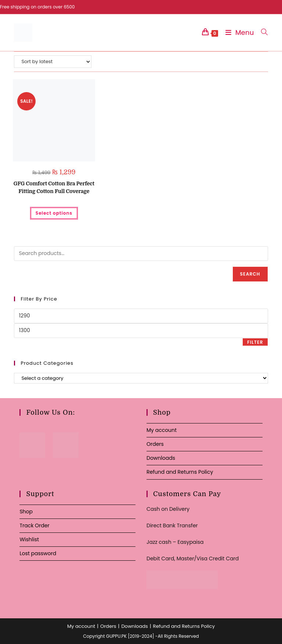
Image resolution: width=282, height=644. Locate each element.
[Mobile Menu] (238, 32)
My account (162, 430)
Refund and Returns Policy (180, 472)
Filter (255, 342)
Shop (26, 512)
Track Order (34, 525)
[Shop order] (53, 62)
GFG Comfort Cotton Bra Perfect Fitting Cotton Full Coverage (54, 187)
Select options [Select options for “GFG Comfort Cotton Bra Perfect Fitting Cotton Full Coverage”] (54, 213)
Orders (155, 444)
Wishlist (29, 539)
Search (250, 274)
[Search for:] (262, 32)
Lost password (38, 553)
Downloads (161, 458)
